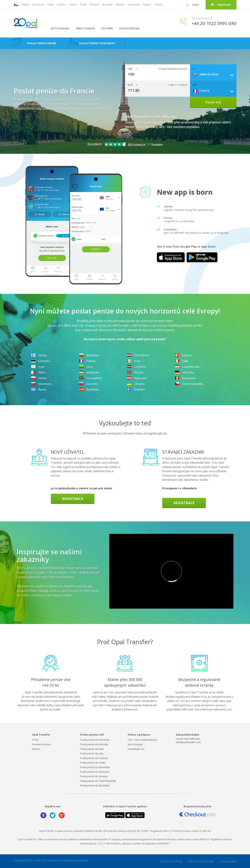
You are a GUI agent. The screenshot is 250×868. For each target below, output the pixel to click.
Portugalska (90, 378)
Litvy (86, 367)
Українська (134, 4)
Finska (39, 355)
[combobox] (215, 74)
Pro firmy (107, 28)
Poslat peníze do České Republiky (98, 781)
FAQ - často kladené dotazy (143, 740)
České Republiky (189, 384)
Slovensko (41, 384)
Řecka (38, 389)
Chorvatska (138, 355)
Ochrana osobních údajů (201, 861)
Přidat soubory (85, 28)
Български (38, 4)
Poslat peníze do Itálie (92, 749)
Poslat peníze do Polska (93, 763)
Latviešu (61, 4)
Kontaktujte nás (129, 28)
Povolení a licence (42, 744)
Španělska (89, 389)
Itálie (182, 361)
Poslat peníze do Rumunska (95, 767)
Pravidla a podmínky (172, 861)
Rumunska (185, 378)
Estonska (41, 361)
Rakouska (137, 378)
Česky (51, 4)
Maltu (38, 372)
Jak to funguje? (60, 28)
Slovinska (89, 384)
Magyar (147, 4)
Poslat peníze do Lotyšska (94, 758)
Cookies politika (228, 861)
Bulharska (89, 355)
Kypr (38, 367)
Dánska (183, 355)
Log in (196, 5)
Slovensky (107, 4)
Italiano (158, 4)
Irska (134, 361)
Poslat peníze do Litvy (92, 754)
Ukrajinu (136, 384)
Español (120, 4)
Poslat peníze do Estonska (94, 744)
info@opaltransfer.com (188, 742)
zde (229, 709)
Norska (135, 372)
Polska (39, 378)
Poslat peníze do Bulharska (95, 740)
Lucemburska (187, 367)
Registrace (224, 5)
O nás (35, 740)
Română (94, 4)
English (25, 4)
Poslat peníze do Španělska (95, 786)
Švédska (136, 389)
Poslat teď (213, 102)
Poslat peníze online (42, 43)
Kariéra (36, 749)
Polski (83, 4)
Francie (87, 361)
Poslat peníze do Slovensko (95, 772)
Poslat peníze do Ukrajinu (94, 776)
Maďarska (89, 372)
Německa (184, 372)
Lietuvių (73, 4)
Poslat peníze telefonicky (97, 43)
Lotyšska (136, 367)
